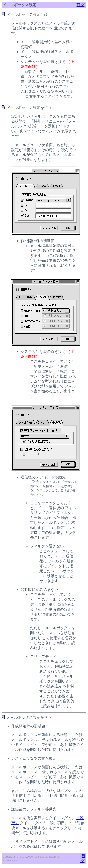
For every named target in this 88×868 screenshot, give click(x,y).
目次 (80, 5)
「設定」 (36, 482)
